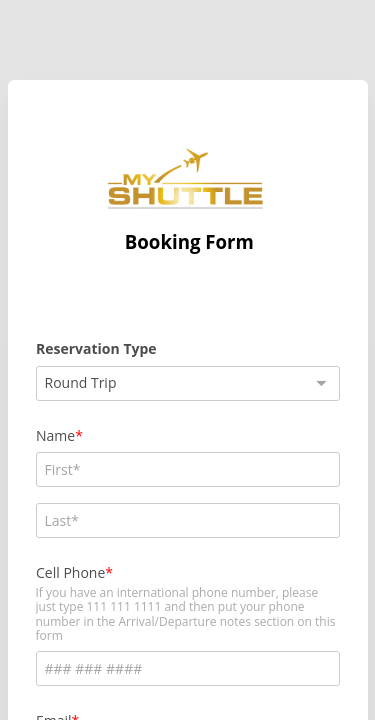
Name (55, 435)
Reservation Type (96, 348)
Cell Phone (70, 572)
